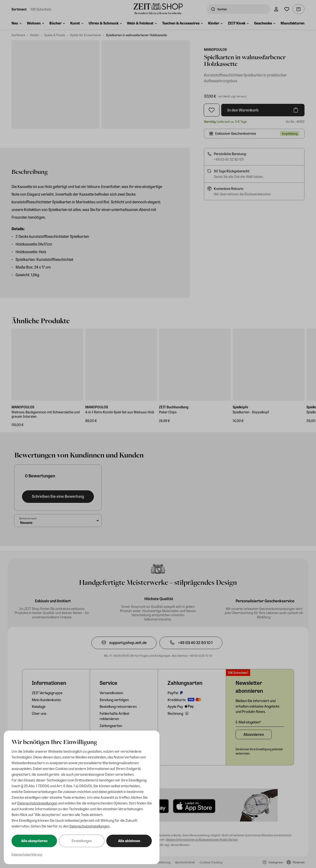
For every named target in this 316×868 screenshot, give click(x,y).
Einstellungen (82, 841)
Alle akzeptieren (34, 841)
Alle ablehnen (129, 841)
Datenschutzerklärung (27, 854)
